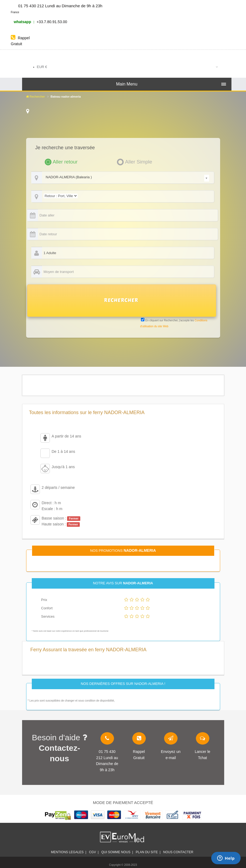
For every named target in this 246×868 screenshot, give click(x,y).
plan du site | (148, 852)
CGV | (94, 852)
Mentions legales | (69, 852)
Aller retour (65, 162)
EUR (42, 67)
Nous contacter (179, 852)
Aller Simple (139, 162)
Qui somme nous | (117, 852)
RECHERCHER (121, 300)
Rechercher (36, 97)
